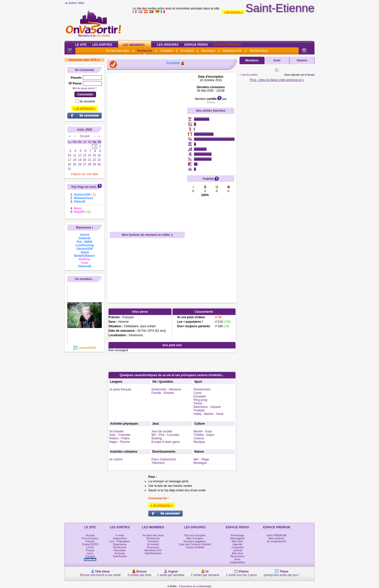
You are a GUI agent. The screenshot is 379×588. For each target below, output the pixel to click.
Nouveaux (208, 51)
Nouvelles (120, 550)
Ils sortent (187, 51)
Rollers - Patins (119, 438)
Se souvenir (87, 101)
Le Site (81, 45)
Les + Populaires (120, 541)
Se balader (116, 431)
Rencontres (237, 556)
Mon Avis (237, 553)
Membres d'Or (232, 51)
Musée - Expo (203, 431)
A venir (120, 535)
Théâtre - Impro (204, 435)
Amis (277, 60)
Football (199, 410)
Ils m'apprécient (277, 541)
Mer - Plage (201, 459)
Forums (90, 541)
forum (311, 75)
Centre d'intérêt (195, 547)
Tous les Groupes (195, 535)
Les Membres (134, 45)
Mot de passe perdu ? (85, 88)
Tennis (198, 403)
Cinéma (199, 438)
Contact (90, 556)
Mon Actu (237, 541)
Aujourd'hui (120, 538)
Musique (199, 442)
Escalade (200, 396)
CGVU (90, 547)
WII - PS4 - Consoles (165, 435)
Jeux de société (162, 431)
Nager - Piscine (119, 442)
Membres (252, 60)
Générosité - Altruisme (166, 389)
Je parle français (120, 389)
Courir (198, 393)
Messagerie (237, 538)
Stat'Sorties (120, 556)
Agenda (237, 544)
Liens (90, 553)
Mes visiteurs (276, 538)
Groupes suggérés (195, 541)
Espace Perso (196, 45)
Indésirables (237, 562)
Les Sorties (102, 45)
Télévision (158, 463)
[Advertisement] (147, 150)
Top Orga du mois (84, 187)
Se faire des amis (118, 51)
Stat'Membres (259, 51)
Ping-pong (200, 400)
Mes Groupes (195, 538)
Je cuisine (116, 459)
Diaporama (120, 544)
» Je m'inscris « (233, 12)
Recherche (145, 51)
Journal (237, 550)
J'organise (237, 547)
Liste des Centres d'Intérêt (195, 544)
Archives (120, 553)
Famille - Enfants (163, 393)
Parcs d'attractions (164, 459)
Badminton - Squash (207, 407)
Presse (90, 550)
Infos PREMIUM (277, 535)
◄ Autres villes (74, 3)
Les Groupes (168, 45)
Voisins (302, 60)
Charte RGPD (90, 544)
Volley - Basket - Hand (208, 414)
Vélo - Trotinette (120, 435)
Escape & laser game (166, 442)
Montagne (200, 463)
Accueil (90, 535)
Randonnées (202, 389)
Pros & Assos (90, 538)
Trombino (166, 51)
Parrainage (237, 535)
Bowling (157, 438)
